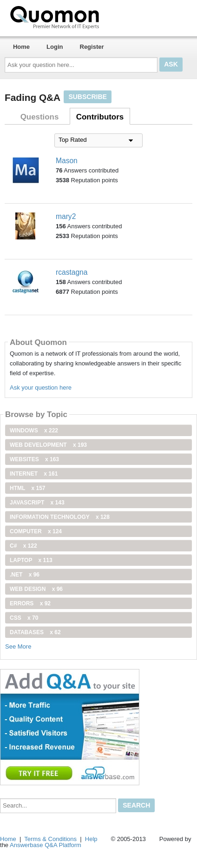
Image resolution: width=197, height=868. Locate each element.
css (24, 618)
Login (55, 47)
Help (91, 839)
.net (25, 575)
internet (34, 474)
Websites (34, 459)
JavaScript (37, 503)
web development (48, 445)
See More (18, 646)
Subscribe (87, 97)
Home (21, 47)
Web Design (36, 589)
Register (92, 47)
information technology (60, 517)
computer (36, 531)
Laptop (31, 560)
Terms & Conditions (50, 839)
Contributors (100, 117)
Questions (40, 117)
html (27, 488)
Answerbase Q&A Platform (46, 845)
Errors (30, 603)
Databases (35, 632)
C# (23, 546)
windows (34, 431)
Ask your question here (41, 388)
